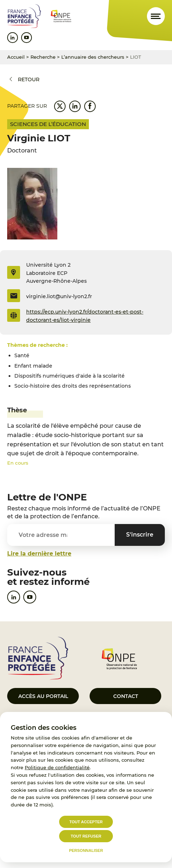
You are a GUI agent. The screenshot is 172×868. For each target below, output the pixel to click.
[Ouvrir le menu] (156, 16)
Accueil (16, 57)
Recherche (43, 57)
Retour (29, 79)
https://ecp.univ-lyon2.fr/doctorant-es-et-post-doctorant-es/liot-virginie (85, 316)
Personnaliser (86, 850)
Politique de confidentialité (57, 767)
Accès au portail (43, 696)
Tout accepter (86, 822)
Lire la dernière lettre (39, 554)
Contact (126, 696)
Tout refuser (86, 836)
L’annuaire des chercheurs (93, 57)
